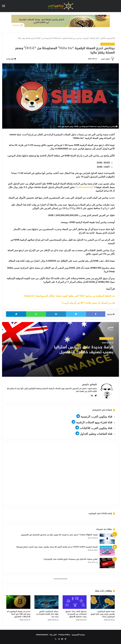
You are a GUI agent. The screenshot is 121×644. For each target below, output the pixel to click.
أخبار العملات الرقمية (91, 38)
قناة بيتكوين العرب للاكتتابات (96, 428)
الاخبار (103, 38)
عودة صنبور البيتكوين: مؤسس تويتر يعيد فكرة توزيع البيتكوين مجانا (103, 614)
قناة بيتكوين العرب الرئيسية (96, 417)
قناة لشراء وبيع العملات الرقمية (94, 422)
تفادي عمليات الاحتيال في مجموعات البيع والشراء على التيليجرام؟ (71, 559)
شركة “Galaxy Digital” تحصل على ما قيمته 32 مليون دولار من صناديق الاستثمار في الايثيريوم (59, 535)
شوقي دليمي (105, 59)
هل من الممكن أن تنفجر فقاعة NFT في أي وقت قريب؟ (88, 303)
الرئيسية (111, 38)
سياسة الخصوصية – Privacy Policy (72, 635)
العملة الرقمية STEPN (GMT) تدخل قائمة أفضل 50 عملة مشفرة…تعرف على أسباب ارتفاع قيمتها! (57, 547)
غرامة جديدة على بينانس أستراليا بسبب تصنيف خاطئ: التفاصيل (84, 350)
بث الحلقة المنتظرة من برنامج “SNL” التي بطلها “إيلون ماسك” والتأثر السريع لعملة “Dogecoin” (69, 296)
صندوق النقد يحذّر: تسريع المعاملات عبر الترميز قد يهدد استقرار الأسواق (76, 614)
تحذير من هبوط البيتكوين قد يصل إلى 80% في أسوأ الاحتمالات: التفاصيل (18, 614)
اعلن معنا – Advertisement (46, 635)
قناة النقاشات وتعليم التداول (96, 434)
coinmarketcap (85, 187)
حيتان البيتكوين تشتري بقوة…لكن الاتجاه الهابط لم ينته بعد (47, 614)
